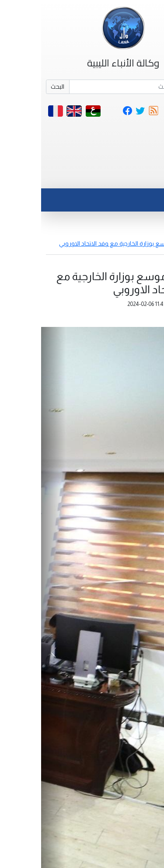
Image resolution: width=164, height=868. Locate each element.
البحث (16, 87)
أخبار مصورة (144, 234)
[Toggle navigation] (139, 178)
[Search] (94, 87)
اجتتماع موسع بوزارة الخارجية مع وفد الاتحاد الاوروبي (84, 243)
